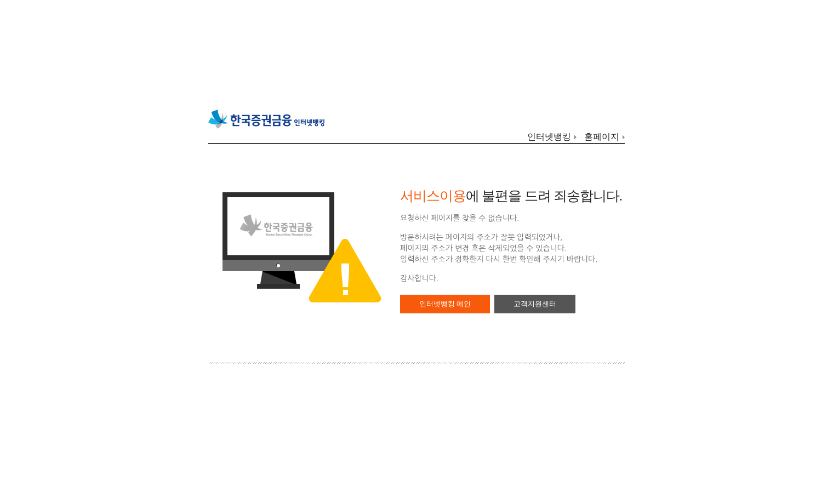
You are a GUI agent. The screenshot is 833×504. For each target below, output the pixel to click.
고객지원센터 (535, 304)
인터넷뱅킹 (549, 137)
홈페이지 (602, 137)
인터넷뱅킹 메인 (445, 304)
